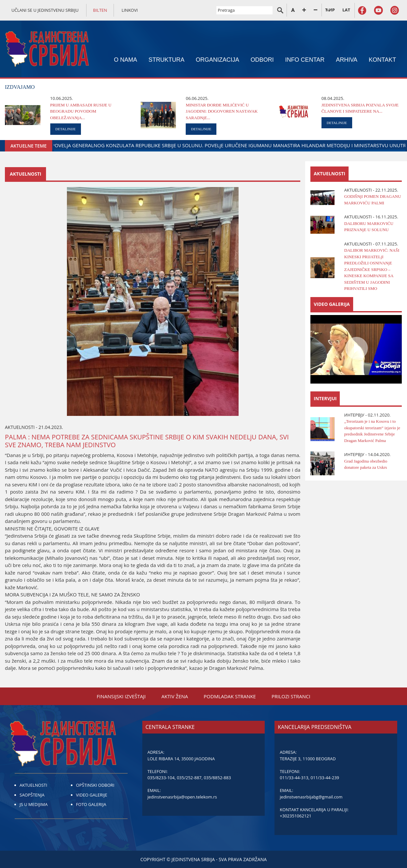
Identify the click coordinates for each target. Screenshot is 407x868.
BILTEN (100, 10)
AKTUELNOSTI (33, 785)
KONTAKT (383, 60)
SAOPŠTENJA (32, 795)
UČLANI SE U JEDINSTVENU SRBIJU (45, 10)
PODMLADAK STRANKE (230, 696)
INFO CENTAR (305, 60)
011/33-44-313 (294, 778)
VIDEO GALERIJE (92, 795)
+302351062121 (296, 816)
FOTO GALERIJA (91, 804)
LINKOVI (130, 10)
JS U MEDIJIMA (34, 804)
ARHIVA (347, 60)
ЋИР (330, 10)
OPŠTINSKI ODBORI (95, 785)
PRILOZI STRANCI (291, 696)
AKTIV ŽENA (175, 696)
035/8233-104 (161, 778)
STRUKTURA (166, 60)
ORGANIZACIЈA (218, 60)
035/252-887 (189, 778)
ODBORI (262, 60)
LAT (346, 10)
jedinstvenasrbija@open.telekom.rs (182, 797)
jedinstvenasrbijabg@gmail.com (311, 797)
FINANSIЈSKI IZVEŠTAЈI (121, 696)
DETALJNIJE (66, 129)
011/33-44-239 (325, 778)
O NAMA (125, 60)
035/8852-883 (217, 778)
